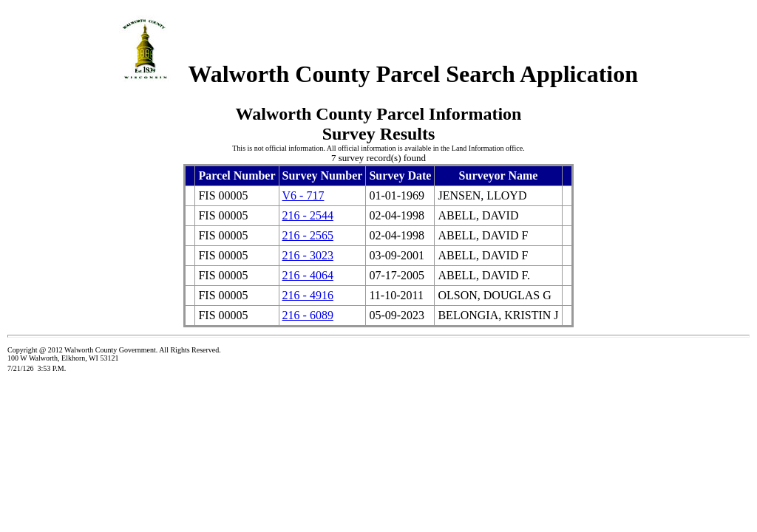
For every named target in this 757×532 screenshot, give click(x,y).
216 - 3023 (308, 255)
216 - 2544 (308, 215)
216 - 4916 (308, 295)
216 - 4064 (308, 275)
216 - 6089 (308, 315)
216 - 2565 (308, 235)
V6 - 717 (303, 195)
